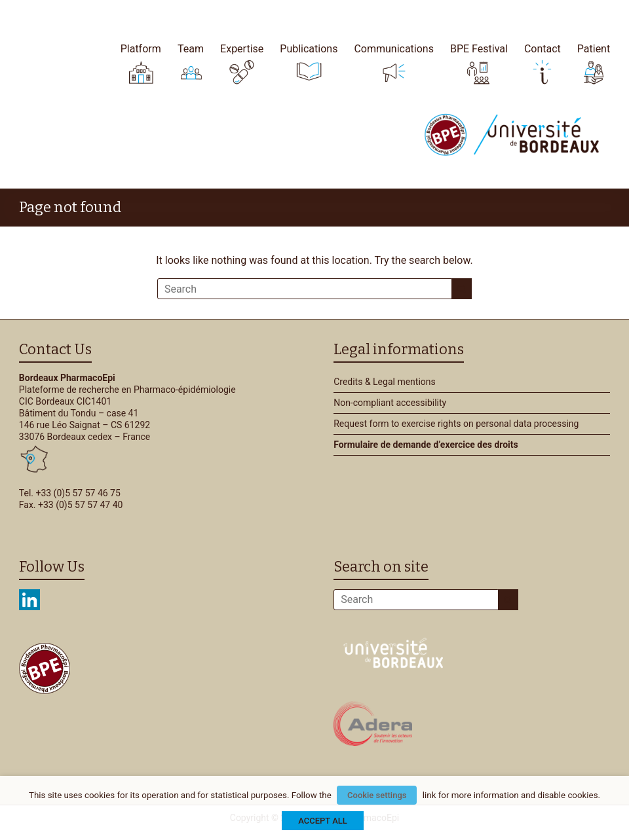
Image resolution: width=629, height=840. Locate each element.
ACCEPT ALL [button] (323, 821)
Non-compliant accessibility (390, 403)
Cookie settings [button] (377, 795)
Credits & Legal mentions (385, 382)
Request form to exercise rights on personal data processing (456, 424)
